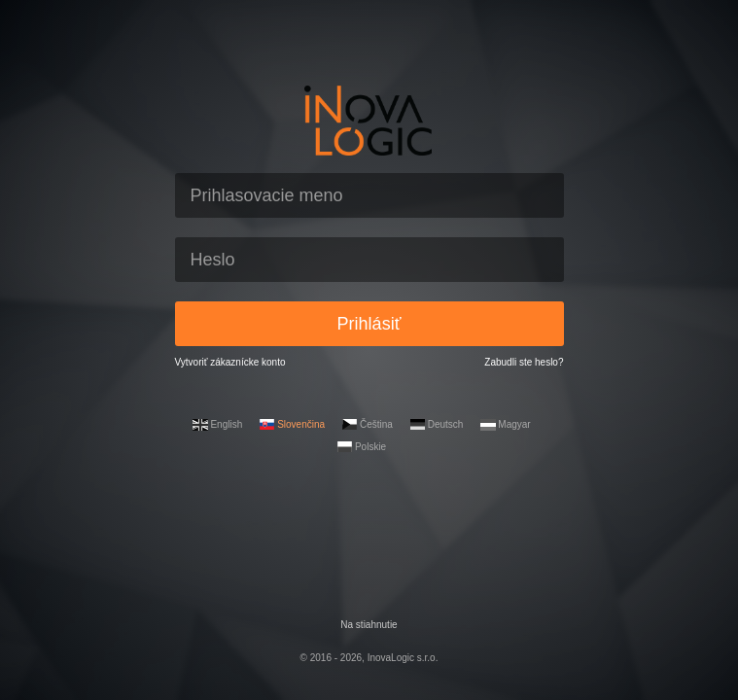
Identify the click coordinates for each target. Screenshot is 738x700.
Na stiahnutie (369, 625)
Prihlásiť (369, 324)
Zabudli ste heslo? (524, 362)
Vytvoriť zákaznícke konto (230, 362)
